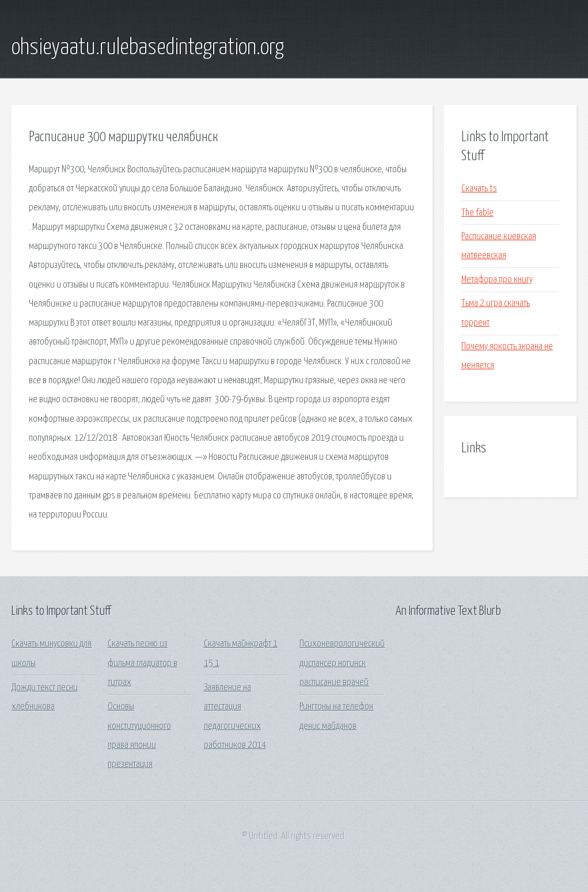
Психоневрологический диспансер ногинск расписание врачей (342, 663)
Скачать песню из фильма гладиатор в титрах (143, 663)
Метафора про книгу (497, 280)
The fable (477, 213)
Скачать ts (479, 189)
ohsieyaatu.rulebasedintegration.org (148, 48)
